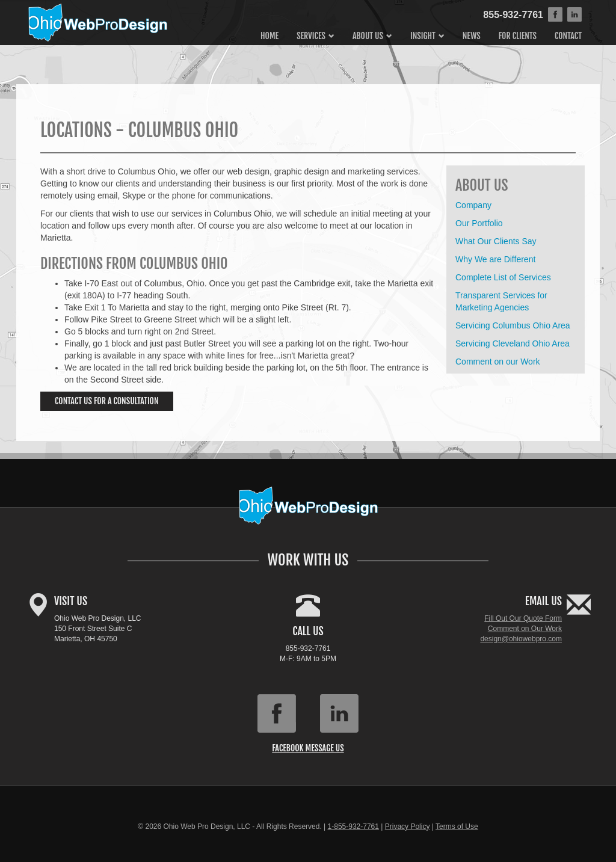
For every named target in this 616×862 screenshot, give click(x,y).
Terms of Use (457, 827)
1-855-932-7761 (353, 827)
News (472, 36)
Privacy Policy (408, 827)
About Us (368, 36)
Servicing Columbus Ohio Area (513, 325)
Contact (568, 36)
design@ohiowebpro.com (521, 639)
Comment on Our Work (525, 629)
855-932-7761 (513, 15)
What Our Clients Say (496, 241)
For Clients (518, 36)
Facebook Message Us (308, 748)
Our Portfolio (479, 223)
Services (311, 36)
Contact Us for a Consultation (107, 401)
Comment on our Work (498, 362)
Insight (423, 36)
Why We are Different (495, 259)
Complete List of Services (503, 277)
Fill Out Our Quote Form (523, 618)
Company (473, 205)
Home (269, 36)
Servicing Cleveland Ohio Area (513, 343)
